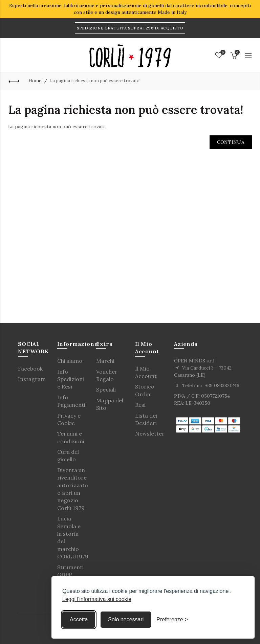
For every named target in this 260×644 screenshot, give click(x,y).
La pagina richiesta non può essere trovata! (95, 81)
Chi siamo (70, 361)
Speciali (106, 390)
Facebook (30, 369)
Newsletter (150, 434)
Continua (231, 142)
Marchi (105, 361)
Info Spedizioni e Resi (71, 379)
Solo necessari (126, 619)
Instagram (32, 379)
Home (35, 81)
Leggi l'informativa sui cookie (97, 599)
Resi (140, 405)
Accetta (79, 619)
